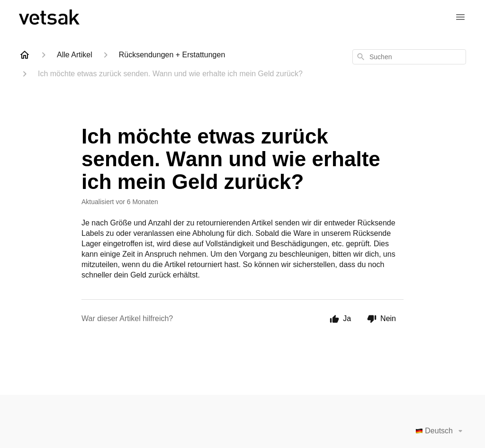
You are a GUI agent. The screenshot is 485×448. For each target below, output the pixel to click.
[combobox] (409, 57)
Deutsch (441, 431)
